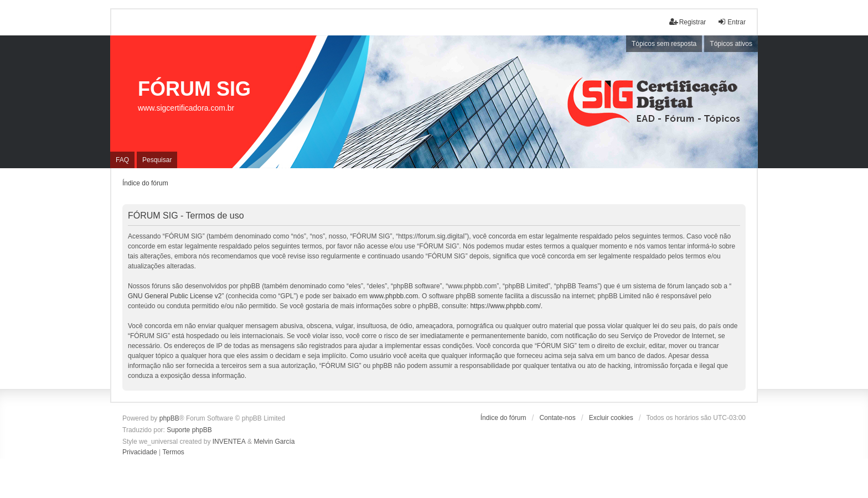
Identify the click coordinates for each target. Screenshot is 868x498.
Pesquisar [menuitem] (157, 160)
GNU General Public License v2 (175, 296)
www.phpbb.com (394, 296)
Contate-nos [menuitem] (557, 418)
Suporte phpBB (189, 430)
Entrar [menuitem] (732, 22)
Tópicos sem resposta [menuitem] (664, 44)
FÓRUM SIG (194, 89)
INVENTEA (229, 442)
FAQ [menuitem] (122, 160)
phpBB (169, 418)
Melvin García (274, 442)
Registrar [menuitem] (688, 22)
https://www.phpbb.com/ (505, 306)
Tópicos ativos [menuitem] (731, 44)
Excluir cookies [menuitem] (611, 418)
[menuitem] (140, 453)
